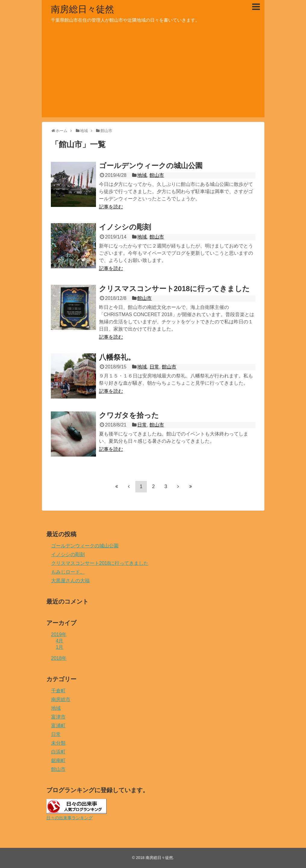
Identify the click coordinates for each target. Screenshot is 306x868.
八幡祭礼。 (117, 357)
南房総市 (61, 699)
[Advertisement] (153, 75)
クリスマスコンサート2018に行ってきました (174, 289)
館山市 (157, 175)
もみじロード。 (68, 572)
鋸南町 (58, 760)
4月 (60, 641)
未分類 (58, 743)
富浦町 (58, 726)
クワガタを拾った (129, 415)
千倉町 (58, 691)
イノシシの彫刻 (125, 227)
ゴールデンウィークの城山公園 (151, 166)
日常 (154, 367)
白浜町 (58, 752)
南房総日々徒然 (82, 9)
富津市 (58, 717)
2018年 (59, 658)
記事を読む (111, 207)
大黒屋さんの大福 (70, 581)
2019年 (59, 634)
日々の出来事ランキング (70, 818)
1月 (60, 647)
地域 (142, 175)
